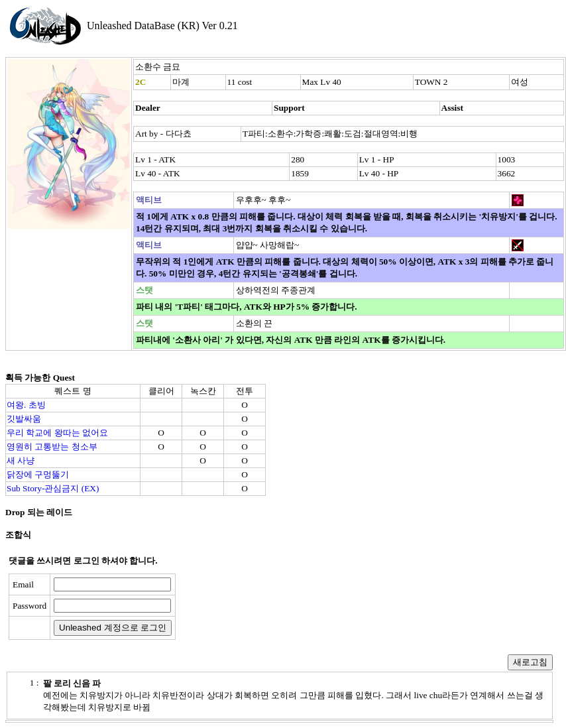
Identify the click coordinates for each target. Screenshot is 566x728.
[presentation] (283, 607)
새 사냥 (21, 460)
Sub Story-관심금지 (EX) (53, 488)
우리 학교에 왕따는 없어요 (57, 433)
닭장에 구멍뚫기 (38, 474)
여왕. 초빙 (26, 405)
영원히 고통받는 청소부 (52, 447)
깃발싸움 (24, 419)
